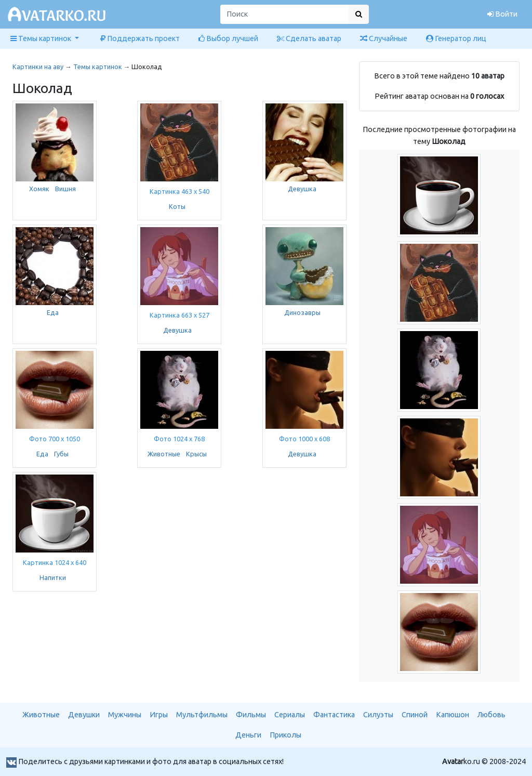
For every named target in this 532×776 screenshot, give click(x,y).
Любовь (491, 715)
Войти (502, 14)
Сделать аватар (309, 38)
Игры (159, 715)
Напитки (53, 577)
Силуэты (378, 715)
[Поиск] (285, 14)
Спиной (415, 715)
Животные (164, 454)
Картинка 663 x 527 (179, 315)
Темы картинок (98, 67)
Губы (61, 454)
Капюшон (453, 715)
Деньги (248, 735)
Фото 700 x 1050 (55, 439)
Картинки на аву (38, 67)
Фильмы (251, 715)
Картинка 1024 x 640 (55, 562)
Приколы (285, 735)
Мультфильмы (202, 715)
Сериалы (290, 715)
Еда (53, 312)
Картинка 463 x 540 (179, 191)
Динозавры (302, 312)
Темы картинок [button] (42, 38)
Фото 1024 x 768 (179, 439)
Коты (177, 206)
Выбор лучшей (228, 38)
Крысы (196, 454)
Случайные (384, 38)
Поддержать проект (140, 38)
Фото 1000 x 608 (304, 439)
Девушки (84, 715)
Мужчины (125, 715)
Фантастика (334, 715)
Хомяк (39, 189)
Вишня (65, 189)
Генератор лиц (456, 38)
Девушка (302, 189)
